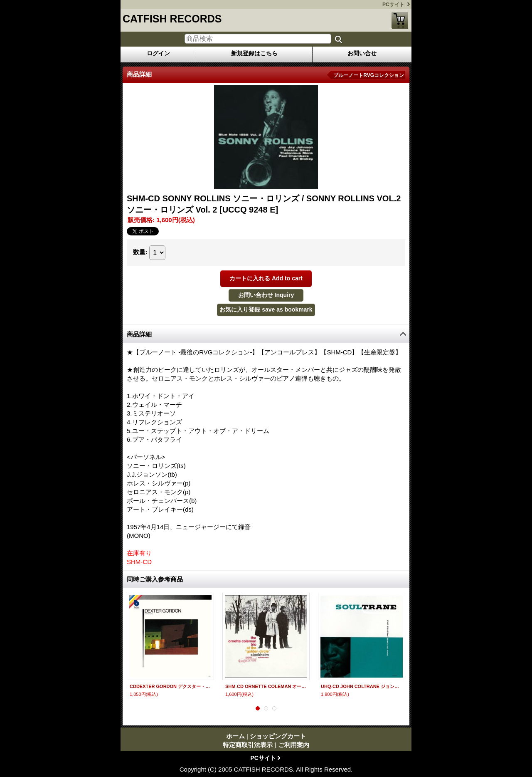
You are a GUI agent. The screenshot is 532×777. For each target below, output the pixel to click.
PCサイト (393, 5)
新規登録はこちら (254, 53)
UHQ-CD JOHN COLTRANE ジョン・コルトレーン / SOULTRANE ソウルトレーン (362, 686)
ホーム (235, 736)
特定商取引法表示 (248, 745)
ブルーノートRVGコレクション (369, 75)
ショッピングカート (400, 20)
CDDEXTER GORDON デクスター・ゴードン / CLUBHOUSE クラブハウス (170, 686)
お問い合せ (362, 53)
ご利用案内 (294, 745)
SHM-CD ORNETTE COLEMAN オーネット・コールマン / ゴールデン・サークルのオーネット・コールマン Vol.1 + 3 (266, 686)
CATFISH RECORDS (172, 19)
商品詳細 (139, 334)
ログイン (158, 53)
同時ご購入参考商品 (155, 579)
